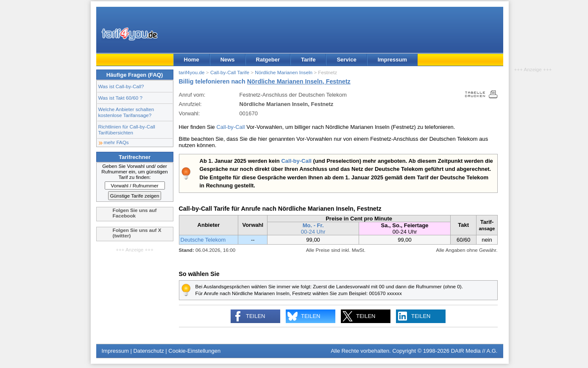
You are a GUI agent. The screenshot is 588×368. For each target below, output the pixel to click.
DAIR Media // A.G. (474, 351)
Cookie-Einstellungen (194, 351)
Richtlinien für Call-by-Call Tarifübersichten (127, 130)
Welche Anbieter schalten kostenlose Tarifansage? (126, 112)
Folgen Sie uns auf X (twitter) (137, 233)
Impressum (392, 60)
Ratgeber (268, 60)
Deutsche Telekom (203, 240)
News (228, 60)
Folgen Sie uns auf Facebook (135, 213)
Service (346, 60)
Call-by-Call (230, 127)
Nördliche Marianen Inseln (284, 72)
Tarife (308, 60)
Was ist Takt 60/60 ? (121, 98)
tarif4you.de (192, 72)
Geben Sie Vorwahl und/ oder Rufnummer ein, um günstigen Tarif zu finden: (135, 171)
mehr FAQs (116, 142)
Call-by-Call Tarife (230, 72)
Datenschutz (148, 351)
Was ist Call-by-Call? (121, 86)
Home (192, 60)
